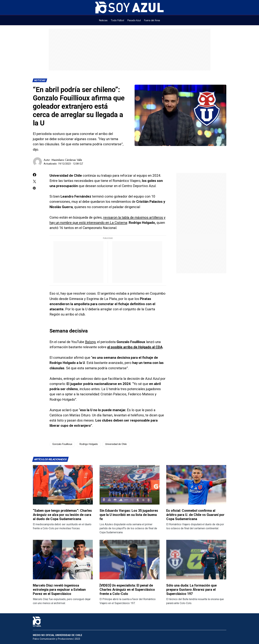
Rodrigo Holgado (89, 444)
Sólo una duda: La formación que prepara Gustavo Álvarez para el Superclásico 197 (191, 590)
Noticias (40, 80)
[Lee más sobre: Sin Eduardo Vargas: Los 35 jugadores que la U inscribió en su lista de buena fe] (130, 485)
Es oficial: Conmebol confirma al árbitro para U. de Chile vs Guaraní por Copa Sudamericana (195, 515)
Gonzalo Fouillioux (62, 444)
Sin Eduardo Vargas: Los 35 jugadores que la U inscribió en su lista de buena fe (129, 515)
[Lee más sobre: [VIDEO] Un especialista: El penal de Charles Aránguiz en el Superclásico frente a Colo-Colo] (130, 560)
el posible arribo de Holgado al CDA (135, 347)
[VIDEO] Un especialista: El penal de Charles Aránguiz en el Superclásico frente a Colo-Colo (127, 590)
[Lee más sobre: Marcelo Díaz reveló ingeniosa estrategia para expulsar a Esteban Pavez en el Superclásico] (63, 560)
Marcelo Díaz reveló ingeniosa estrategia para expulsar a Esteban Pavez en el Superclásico (59, 590)
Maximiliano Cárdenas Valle (67, 160)
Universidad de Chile (116, 444)
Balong (90, 342)
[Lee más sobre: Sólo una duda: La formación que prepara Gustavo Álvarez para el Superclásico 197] (196, 560)
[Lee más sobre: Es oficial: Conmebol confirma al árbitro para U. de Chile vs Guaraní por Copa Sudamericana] (196, 485)
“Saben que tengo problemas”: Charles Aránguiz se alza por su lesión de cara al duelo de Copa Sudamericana (62, 515)
